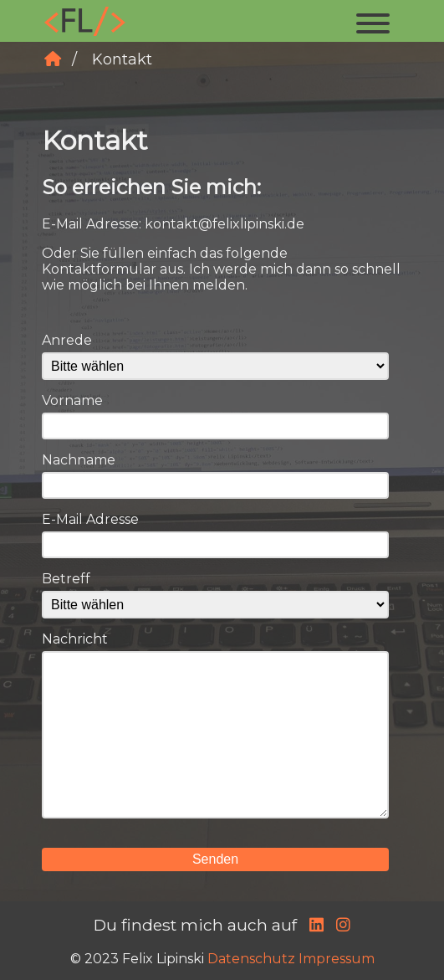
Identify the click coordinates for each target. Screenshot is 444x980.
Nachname (79, 460)
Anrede (67, 340)
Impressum (337, 959)
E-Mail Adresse (90, 519)
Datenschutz (251, 959)
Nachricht (75, 639)
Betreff (66, 579)
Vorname (72, 400)
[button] (373, 21)
